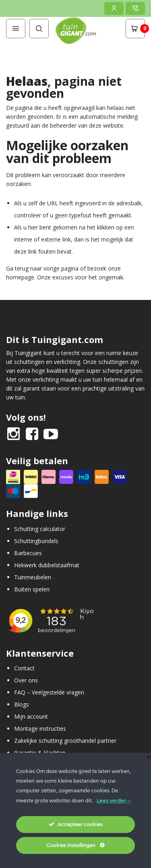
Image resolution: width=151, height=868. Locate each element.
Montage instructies (40, 728)
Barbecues (28, 553)
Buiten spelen (32, 589)
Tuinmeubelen (33, 577)
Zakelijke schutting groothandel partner (65, 741)
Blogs (22, 704)
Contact (24, 668)
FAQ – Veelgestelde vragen (49, 692)
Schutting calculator (40, 529)
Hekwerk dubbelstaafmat (47, 565)
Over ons (26, 680)
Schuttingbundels (36, 541)
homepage (20, 277)
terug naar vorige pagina (47, 268)
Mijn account (31, 716)
